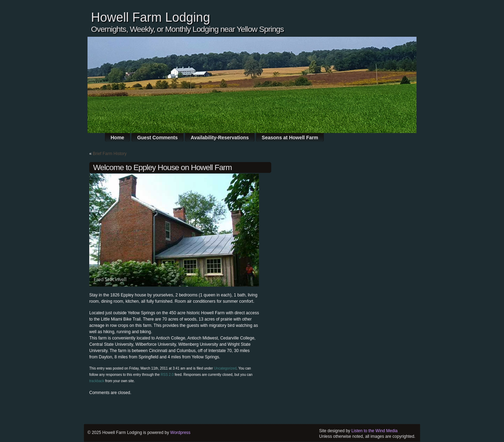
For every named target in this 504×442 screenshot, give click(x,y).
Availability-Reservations (220, 138)
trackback (97, 381)
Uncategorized (225, 368)
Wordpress (180, 433)
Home (117, 138)
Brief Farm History (110, 154)
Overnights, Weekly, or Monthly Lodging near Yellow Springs (187, 29)
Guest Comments (157, 138)
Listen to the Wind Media (374, 431)
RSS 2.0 (167, 375)
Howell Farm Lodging (150, 17)
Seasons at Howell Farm (290, 138)
